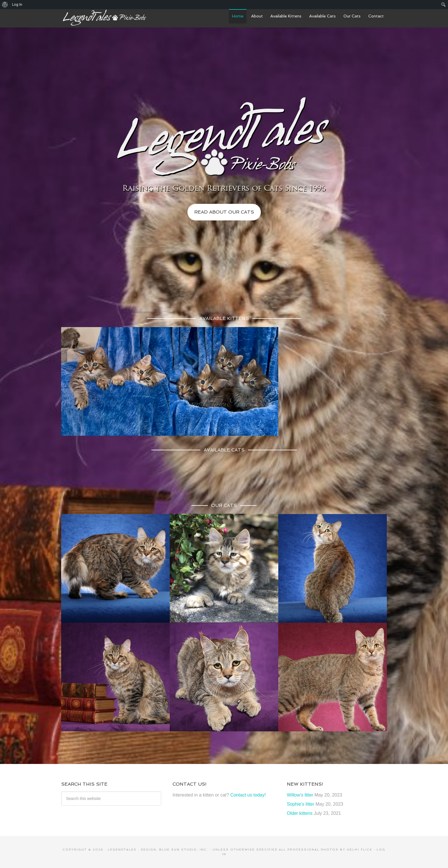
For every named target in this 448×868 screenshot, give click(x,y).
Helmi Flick (360, 850)
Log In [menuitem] (17, 4)
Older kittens (300, 813)
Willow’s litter (300, 795)
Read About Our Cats (224, 212)
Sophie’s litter (301, 804)
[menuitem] (5, 5)
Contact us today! (248, 795)
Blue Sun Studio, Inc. (184, 850)
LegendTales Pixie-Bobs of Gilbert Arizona (104, 18)
